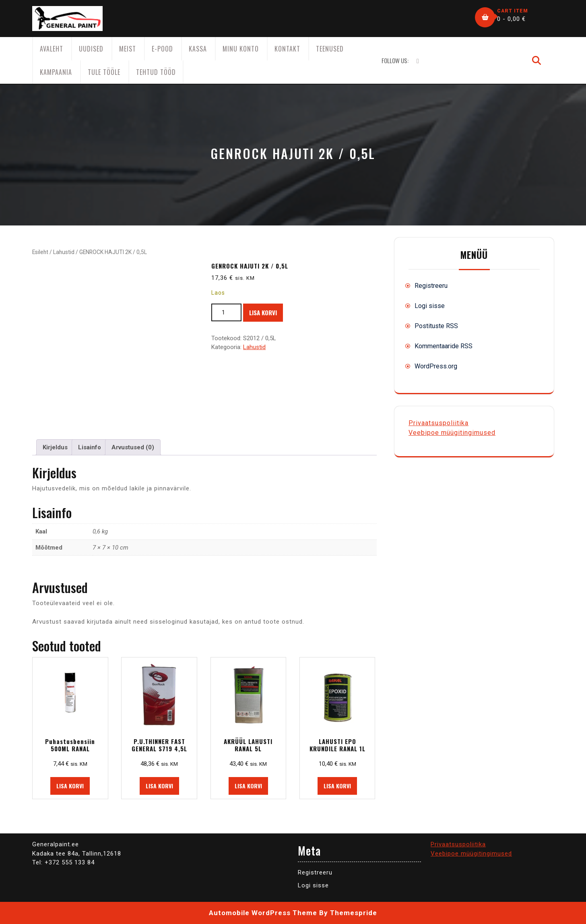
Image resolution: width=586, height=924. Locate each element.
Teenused (330, 49)
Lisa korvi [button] (70, 786)
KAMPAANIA (56, 72)
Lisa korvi (263, 312)
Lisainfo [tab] (90, 447)
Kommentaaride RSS (444, 346)
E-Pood (162, 49)
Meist (128, 49)
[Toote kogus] (226, 313)
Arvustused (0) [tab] (133, 447)
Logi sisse (430, 306)
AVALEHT (52, 49)
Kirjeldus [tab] (55, 447)
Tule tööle (104, 72)
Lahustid (64, 252)
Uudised (91, 49)
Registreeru (431, 286)
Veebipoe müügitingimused (452, 433)
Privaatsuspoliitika (438, 423)
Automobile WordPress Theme (263, 913)
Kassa (198, 49)
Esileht (40, 252)
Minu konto (241, 49)
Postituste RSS (436, 326)
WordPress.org (436, 366)
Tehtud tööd (156, 72)
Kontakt (287, 49)
